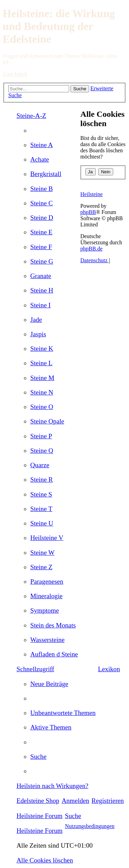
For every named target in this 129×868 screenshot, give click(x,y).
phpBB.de (92, 249)
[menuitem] (42, 145)
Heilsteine (92, 194)
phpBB (88, 212)
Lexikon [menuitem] (109, 669)
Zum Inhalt (15, 74)
